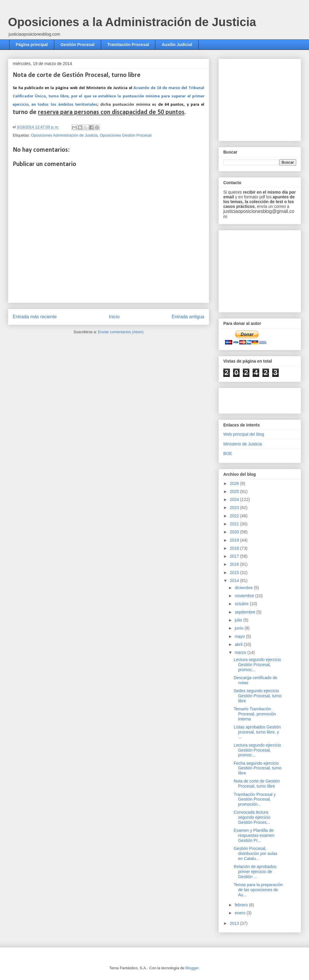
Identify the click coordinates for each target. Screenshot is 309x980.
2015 (235, 573)
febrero (242, 905)
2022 (235, 516)
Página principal (32, 45)
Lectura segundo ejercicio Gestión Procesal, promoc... (257, 665)
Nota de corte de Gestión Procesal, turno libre (257, 784)
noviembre (245, 596)
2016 (235, 564)
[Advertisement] (258, 399)
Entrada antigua (188, 317)
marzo (241, 652)
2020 (235, 532)
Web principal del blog (244, 434)
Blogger (192, 968)
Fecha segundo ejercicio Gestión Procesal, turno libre (258, 768)
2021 (235, 524)
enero (240, 913)
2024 (235, 500)
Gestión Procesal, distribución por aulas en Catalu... (255, 853)
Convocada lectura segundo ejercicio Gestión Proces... (252, 817)
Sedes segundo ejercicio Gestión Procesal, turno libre (258, 696)
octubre (242, 604)
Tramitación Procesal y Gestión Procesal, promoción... (255, 799)
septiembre (245, 612)
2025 (235, 491)
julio (239, 620)
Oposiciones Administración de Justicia (64, 135)
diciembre (244, 588)
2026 (235, 483)
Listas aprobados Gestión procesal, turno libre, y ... (257, 732)
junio (239, 628)
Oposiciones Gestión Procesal (125, 135)
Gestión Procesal (77, 45)
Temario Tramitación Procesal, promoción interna (255, 714)
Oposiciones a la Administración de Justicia (132, 22)
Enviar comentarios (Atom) (121, 332)
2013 (235, 923)
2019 (235, 540)
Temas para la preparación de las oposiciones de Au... (258, 890)
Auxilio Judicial (177, 45)
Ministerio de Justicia (243, 444)
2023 (235, 508)
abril (239, 644)
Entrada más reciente (35, 317)
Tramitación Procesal (128, 45)
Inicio (114, 317)
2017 (235, 556)
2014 (235, 581)
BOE (228, 453)
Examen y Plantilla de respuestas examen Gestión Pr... (254, 835)
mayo (240, 636)
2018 (235, 548)
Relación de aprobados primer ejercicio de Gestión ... (255, 872)
